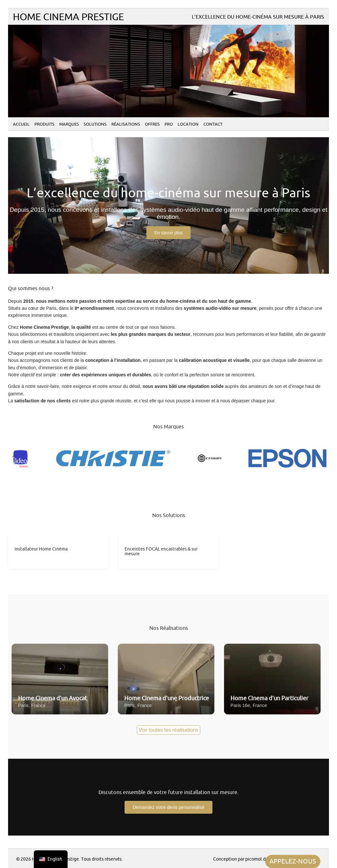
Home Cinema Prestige (68, 17)
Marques (69, 124)
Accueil (21, 124)
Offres (152, 124)
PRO (169, 124)
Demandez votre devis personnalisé (168, 807)
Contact (213, 124)
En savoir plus (169, 233)
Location (188, 124)
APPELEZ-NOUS (293, 861)
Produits (44, 124)
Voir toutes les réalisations (169, 730)
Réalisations (126, 124)
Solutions (95, 124)
